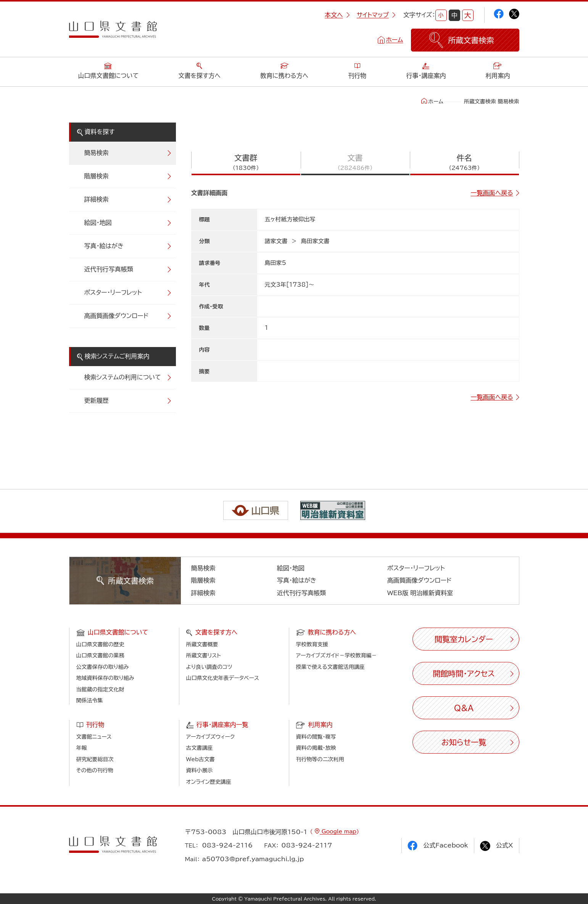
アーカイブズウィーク (211, 737)
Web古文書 (201, 759)
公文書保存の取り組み (103, 667)
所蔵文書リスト (204, 655)
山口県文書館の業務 (100, 655)
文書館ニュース (94, 737)
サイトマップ (376, 15)
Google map (338, 831)
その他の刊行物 (95, 770)
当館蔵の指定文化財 (100, 689)
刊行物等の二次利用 (320, 759)
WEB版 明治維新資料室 (420, 593)
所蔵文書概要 (202, 644)
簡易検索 (97, 153)
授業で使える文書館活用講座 (330, 667)
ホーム (394, 40)
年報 (82, 748)
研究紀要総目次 (95, 759)
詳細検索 (97, 199)
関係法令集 (90, 701)
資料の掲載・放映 (316, 748)
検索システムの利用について (123, 377)
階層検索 (97, 176)
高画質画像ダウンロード (117, 316)
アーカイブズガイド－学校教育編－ (337, 655)
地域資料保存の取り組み (105, 678)
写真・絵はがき (104, 246)
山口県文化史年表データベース (223, 678)
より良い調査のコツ (209, 667)
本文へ (337, 15)
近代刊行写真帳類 (109, 269)
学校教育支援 (312, 644)
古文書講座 (200, 748)
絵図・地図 (98, 223)
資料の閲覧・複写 (316, 737)
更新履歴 (97, 400)
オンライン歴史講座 (209, 782)
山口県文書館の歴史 (100, 644)
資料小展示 (200, 770)
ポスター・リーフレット (113, 292)
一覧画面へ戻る (492, 193)
